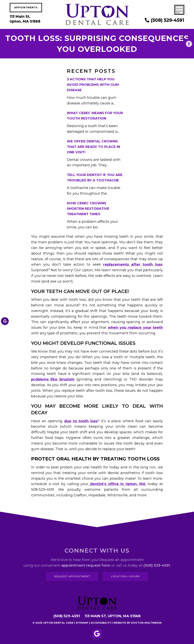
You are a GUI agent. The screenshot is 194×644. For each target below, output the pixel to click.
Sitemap (82, 623)
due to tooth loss (81, 421)
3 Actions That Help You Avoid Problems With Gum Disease (93, 85)
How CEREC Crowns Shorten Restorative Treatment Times (88, 209)
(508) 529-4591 (165, 20)
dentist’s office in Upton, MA (117, 484)
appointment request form (86, 565)
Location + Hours (125, 576)
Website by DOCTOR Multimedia (138, 623)
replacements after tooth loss (133, 264)
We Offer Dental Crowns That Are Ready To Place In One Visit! (94, 147)
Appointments (26, 7)
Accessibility (101, 623)
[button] (189, 44)
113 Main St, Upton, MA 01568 (25, 19)
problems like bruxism (53, 379)
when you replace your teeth (135, 328)
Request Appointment (72, 576)
